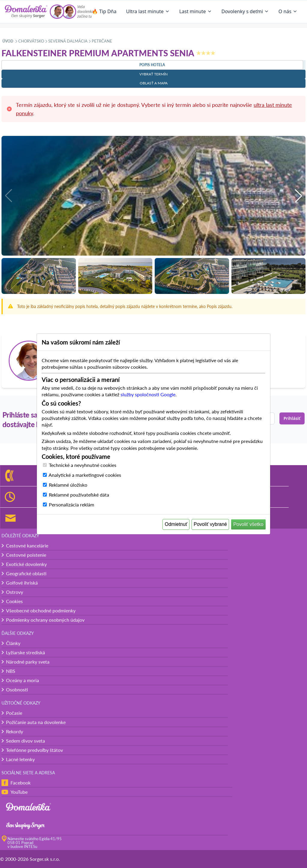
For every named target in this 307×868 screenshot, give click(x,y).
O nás (288, 11)
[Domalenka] (26, 12)
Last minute (196, 11)
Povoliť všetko (248, 524)
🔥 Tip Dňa (104, 11)
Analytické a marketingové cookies (85, 475)
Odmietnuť (176, 524)
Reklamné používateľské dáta (79, 495)
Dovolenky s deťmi (245, 11)
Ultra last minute (148, 11)
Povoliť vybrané (210, 524)
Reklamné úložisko (68, 485)
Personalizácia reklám (72, 504)
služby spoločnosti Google (148, 394)
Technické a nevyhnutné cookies (83, 465)
